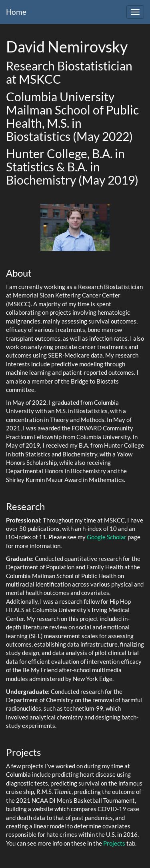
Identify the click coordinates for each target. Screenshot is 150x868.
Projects (114, 843)
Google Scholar (107, 537)
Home (16, 12)
